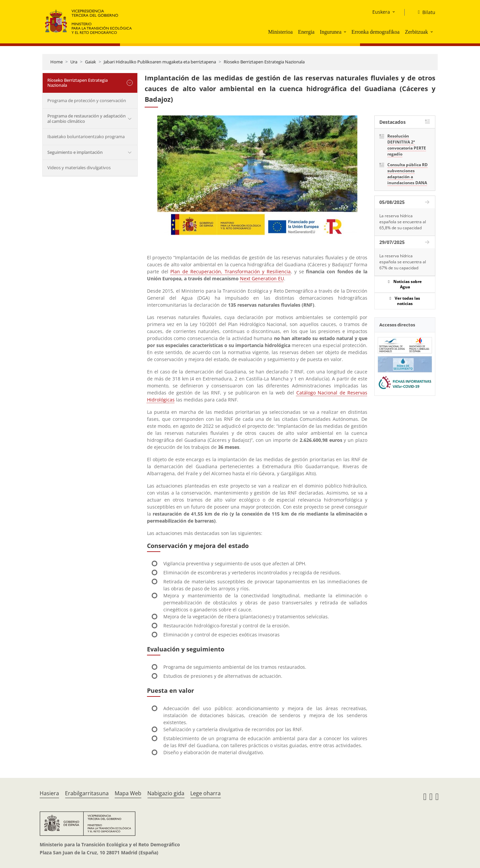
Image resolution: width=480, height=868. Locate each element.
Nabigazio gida (166, 793)
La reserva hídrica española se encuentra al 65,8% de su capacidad (403, 222)
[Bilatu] (424, 12)
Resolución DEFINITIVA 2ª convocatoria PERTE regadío (407, 145)
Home (56, 62)
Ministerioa (280, 32)
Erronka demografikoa (375, 32)
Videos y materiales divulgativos (79, 168)
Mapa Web (128, 793)
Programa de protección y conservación (87, 100)
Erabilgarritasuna (87, 793)
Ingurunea (330, 32)
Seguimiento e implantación (75, 152)
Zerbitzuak (416, 32)
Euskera (381, 12)
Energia (306, 32)
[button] (346, 32)
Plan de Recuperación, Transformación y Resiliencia (230, 271)
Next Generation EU (262, 278)
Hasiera (49, 793)
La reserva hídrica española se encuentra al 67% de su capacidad (403, 262)
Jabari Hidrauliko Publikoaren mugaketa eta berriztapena (160, 62)
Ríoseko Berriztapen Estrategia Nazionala (264, 62)
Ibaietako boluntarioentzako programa (86, 136)
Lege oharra (205, 793)
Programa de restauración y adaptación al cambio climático (86, 118)
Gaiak (90, 62)
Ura (74, 62)
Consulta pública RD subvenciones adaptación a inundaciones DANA (407, 174)
